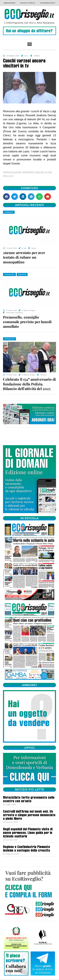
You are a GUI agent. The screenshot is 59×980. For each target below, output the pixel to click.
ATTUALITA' (9, 274)
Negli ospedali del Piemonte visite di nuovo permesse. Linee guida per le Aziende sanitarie (28, 833)
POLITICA (22, 274)
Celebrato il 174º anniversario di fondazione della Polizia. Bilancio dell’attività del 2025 (29, 384)
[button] (30, 44)
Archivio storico (28, 3)
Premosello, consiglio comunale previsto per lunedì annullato (27, 322)
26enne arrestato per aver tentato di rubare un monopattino (24, 257)
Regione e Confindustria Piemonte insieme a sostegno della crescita (26, 849)
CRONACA (9, 212)
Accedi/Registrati (48, 3)
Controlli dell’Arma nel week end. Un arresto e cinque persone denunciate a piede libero (29, 815)
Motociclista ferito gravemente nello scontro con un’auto (29, 800)
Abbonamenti (10, 3)
